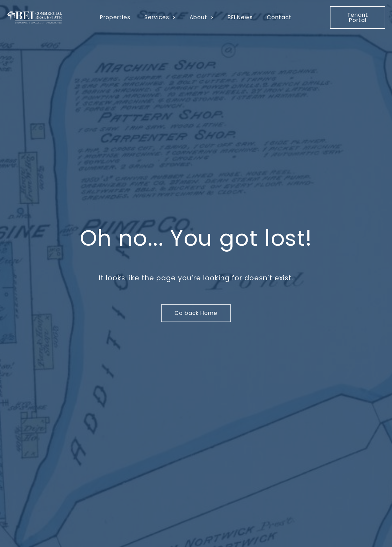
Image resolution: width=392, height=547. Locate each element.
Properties (115, 17)
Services (157, 17)
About (198, 17)
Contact (279, 17)
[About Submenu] (214, 17)
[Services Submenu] (176, 17)
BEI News (240, 17)
